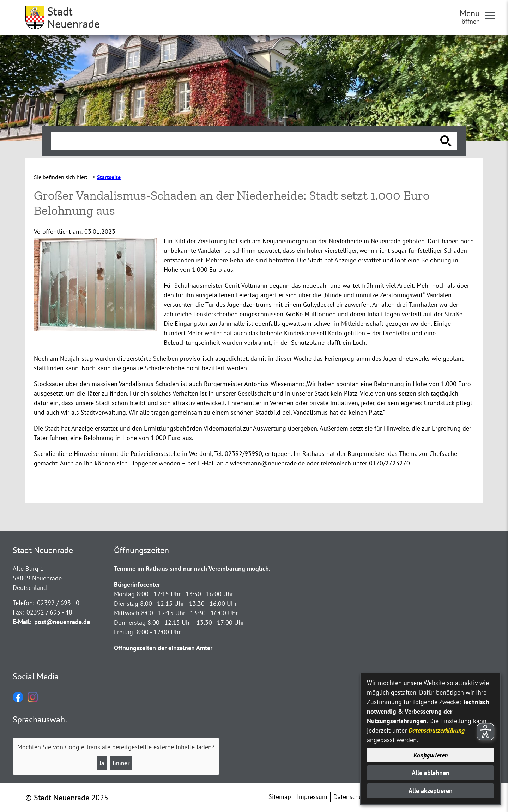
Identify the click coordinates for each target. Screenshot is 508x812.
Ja (102, 763)
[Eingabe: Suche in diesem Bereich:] (246, 141)
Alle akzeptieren (431, 791)
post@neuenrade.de (62, 622)
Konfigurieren (431, 755)
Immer (121, 763)
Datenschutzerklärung (437, 730)
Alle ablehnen (431, 773)
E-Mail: (22, 622)
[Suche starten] (446, 141)
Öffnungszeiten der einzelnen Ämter (163, 648)
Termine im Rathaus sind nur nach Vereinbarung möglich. (192, 569)
